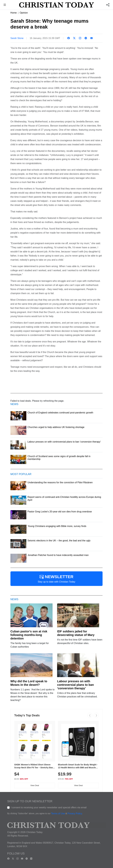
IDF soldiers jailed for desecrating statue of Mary (76, 633)
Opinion (24, 13)
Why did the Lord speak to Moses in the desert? (29, 683)
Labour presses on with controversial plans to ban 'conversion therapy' (75, 685)
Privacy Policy (75, 814)
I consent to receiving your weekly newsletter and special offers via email (49, 807)
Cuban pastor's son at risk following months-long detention (29, 635)
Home (14, 13)
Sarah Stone (17, 38)
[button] (5, 5)
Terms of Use (58, 814)
